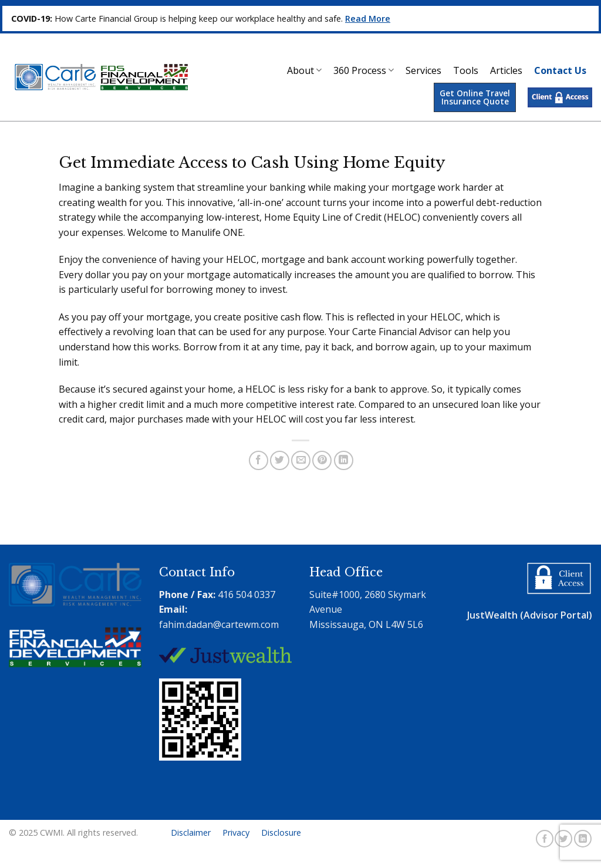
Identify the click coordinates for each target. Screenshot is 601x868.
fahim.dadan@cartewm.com (219, 624)
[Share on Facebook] (259, 460)
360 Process (364, 70)
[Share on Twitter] (280, 460)
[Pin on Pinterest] (322, 460)
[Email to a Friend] (301, 460)
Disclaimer (191, 832)
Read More (368, 18)
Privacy (236, 832)
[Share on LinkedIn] (344, 460)
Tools (466, 70)
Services (423, 70)
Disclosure (281, 832)
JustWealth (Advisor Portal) (530, 615)
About (304, 70)
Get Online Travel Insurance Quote (475, 97)
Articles (506, 70)
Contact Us (560, 70)
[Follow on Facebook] (545, 839)
